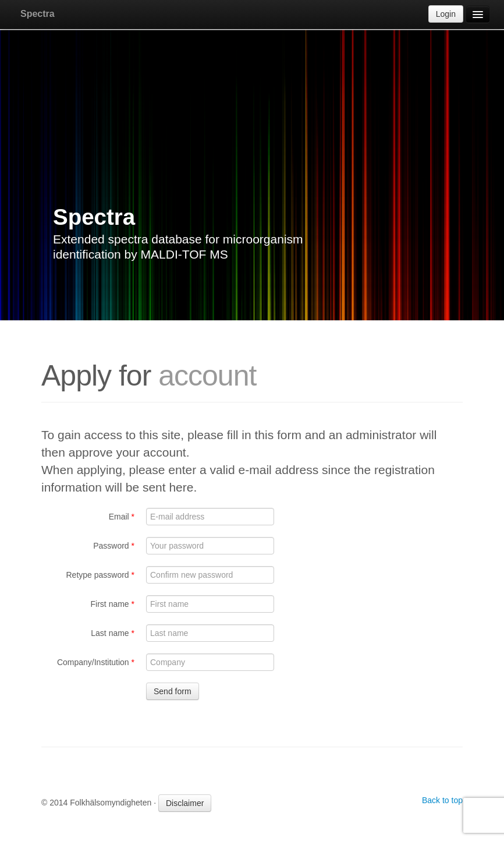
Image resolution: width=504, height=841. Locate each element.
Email (122, 517)
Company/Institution (96, 662)
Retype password (100, 575)
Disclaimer (185, 803)
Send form (173, 691)
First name (113, 604)
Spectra (38, 14)
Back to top (442, 800)
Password (114, 546)
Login (446, 14)
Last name (113, 633)
